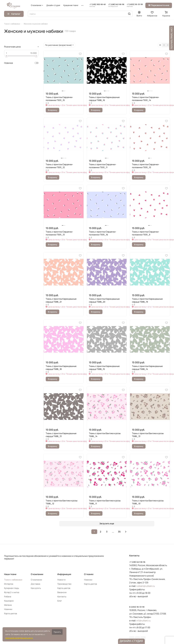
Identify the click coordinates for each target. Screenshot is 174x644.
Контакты (62, 597)
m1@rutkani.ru (143, 621)
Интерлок (9, 584)
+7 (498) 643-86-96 (116, 5)
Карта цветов (11, 613)
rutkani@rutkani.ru (146, 586)
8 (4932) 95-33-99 (137, 607)
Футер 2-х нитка (12, 592)
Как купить (36, 588)
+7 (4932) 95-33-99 (135, 5)
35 (119, 532)
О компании (37, 574)
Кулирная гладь (12, 588)
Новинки (8, 609)
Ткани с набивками (13, 580)
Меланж (8, 605)
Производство (64, 584)
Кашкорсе (9, 601)
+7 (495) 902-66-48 (98, 5)
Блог (60, 601)
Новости (61, 580)
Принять (57, 632)
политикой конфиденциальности (19, 638)
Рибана (8, 597)
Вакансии (62, 592)
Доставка (35, 584)
